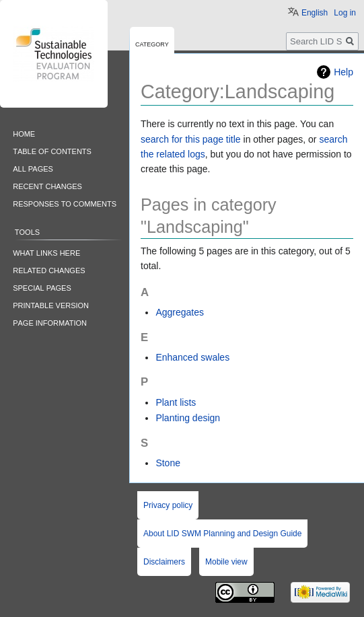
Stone (168, 463)
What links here (46, 252)
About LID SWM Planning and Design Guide (222, 534)
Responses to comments (65, 203)
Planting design (188, 418)
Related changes (49, 269)
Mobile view (226, 562)
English (315, 13)
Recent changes (47, 185)
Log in (345, 13)
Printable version (51, 304)
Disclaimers (164, 562)
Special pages (42, 287)
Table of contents (52, 150)
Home (24, 133)
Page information (50, 322)
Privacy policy (168, 505)
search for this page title (191, 139)
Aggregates (180, 312)
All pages (33, 168)
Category (152, 43)
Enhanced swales (192, 357)
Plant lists (176, 402)
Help (343, 72)
